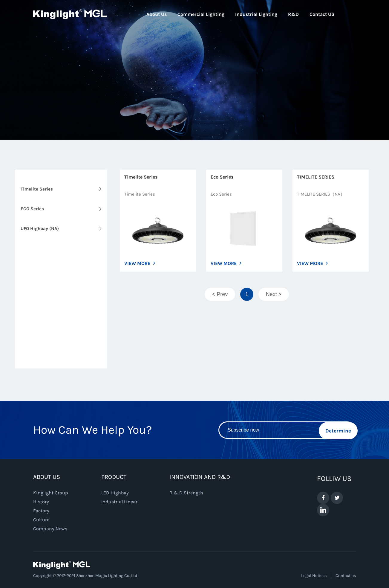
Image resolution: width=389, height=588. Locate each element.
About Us (157, 14)
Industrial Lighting (256, 14)
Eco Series (222, 177)
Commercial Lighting (201, 14)
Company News (50, 529)
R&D (293, 14)
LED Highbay (115, 493)
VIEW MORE (137, 263)
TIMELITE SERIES (316, 177)
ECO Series (32, 209)
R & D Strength (186, 493)
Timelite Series (37, 189)
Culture (41, 520)
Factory (41, 511)
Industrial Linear (119, 502)
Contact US (322, 14)
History (41, 502)
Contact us (346, 576)
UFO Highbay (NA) (40, 229)
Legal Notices (314, 576)
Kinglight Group (51, 493)
